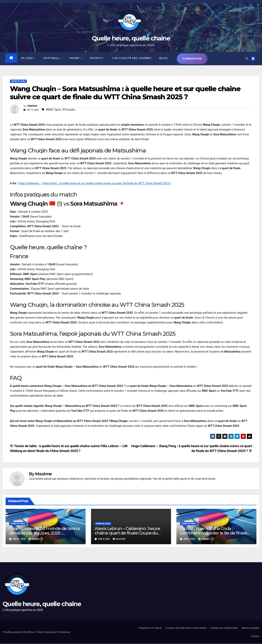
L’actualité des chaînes (132, 58)
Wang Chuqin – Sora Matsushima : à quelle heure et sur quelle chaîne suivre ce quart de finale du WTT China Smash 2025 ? (125, 93)
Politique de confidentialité (224, 628)
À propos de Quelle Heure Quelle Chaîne (186, 628)
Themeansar (64, 632)
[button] (246, 59)
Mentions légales (250, 628)
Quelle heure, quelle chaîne (131, 38)
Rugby (75, 58)
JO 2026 (28, 58)
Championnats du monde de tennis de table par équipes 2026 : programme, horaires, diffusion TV (45, 533)
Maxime (32, 106)
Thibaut (35, 539)
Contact (255, 636)
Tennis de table (18, 81)
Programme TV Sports (150, 628)
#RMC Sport (54, 110)
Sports (97, 58)
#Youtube (69, 110)
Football (52, 58)
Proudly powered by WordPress (19, 632)
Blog (164, 58)
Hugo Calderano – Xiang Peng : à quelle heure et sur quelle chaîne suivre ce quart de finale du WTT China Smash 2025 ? (95, 183)
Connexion (192, 59)
